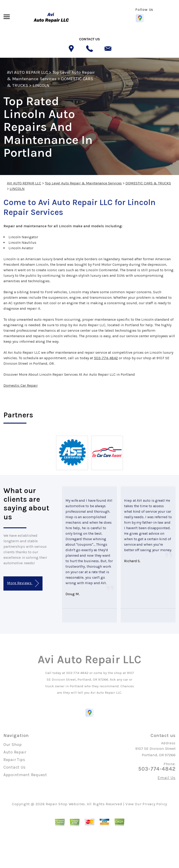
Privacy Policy (155, 804)
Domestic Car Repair (21, 385)
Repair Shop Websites (65, 804)
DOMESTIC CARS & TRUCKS (148, 183)
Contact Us (15, 767)
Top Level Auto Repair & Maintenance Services (83, 183)
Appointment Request (25, 775)
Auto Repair (15, 752)
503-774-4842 (106, 358)
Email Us (167, 778)
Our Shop (13, 745)
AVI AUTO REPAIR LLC (27, 72)
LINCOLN (41, 85)
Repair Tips (14, 760)
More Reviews (23, 583)
